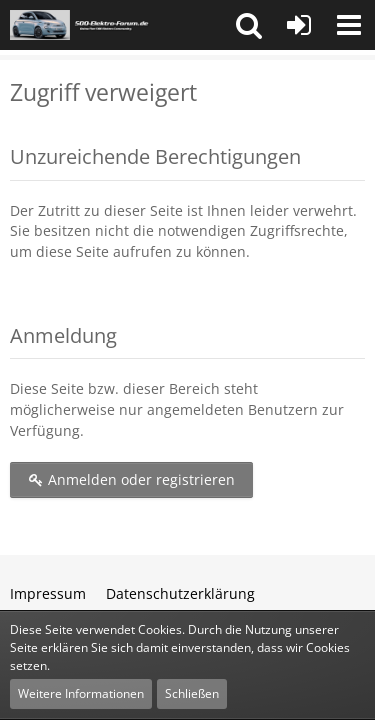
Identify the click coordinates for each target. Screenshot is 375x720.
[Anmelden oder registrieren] (299, 25)
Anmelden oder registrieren (131, 479)
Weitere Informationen (81, 693)
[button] (249, 25)
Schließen (192, 693)
